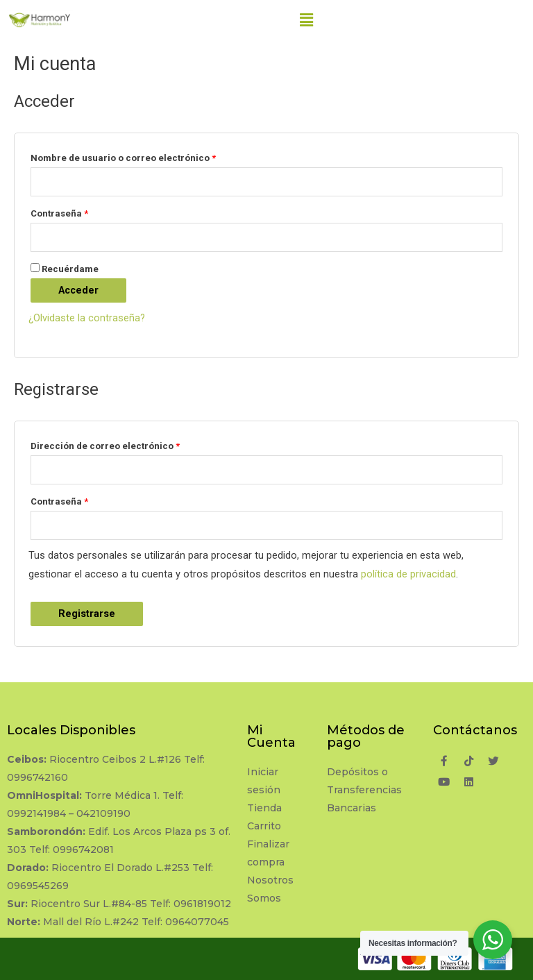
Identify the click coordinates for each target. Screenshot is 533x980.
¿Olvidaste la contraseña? (87, 318)
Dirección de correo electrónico (105, 446)
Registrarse (87, 614)
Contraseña (59, 213)
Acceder (78, 290)
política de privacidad (408, 574)
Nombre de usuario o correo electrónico (123, 158)
